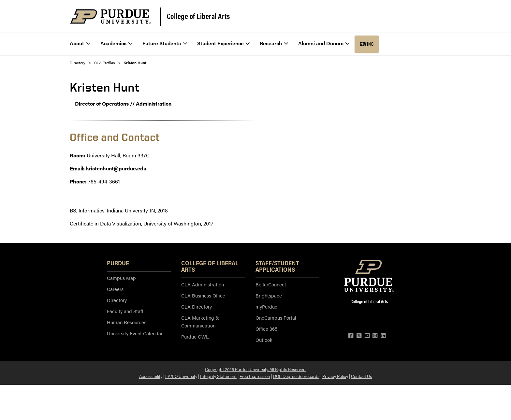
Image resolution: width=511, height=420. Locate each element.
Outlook (264, 340)
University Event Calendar (135, 333)
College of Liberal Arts (198, 16)
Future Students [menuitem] (165, 43)
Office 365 (266, 329)
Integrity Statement (218, 376)
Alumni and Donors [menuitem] (324, 43)
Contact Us (361, 376)
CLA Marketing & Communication (200, 321)
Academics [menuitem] (117, 43)
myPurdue (266, 306)
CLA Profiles (104, 63)
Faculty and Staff (125, 311)
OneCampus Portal (276, 318)
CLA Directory (197, 306)
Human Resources (127, 322)
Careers (115, 289)
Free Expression (255, 376)
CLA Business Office (203, 295)
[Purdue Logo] (110, 16)
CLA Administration (203, 284)
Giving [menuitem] (367, 44)
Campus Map (121, 278)
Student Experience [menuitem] (224, 43)
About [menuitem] (80, 43)
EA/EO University (181, 376)
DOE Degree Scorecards (296, 376)
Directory (78, 63)
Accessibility (151, 376)
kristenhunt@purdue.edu (116, 168)
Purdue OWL (195, 336)
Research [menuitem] (274, 43)
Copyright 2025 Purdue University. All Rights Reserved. (256, 369)
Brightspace (269, 295)
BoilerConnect (271, 284)
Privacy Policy (335, 376)
